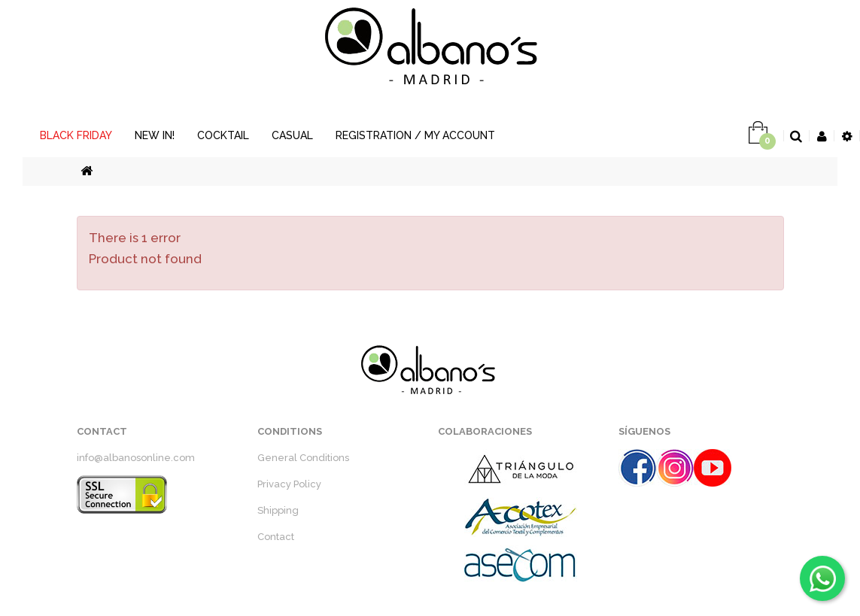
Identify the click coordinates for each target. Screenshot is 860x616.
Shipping (278, 510)
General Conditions (303, 458)
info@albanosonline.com (136, 458)
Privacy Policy (289, 484)
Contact (276, 537)
